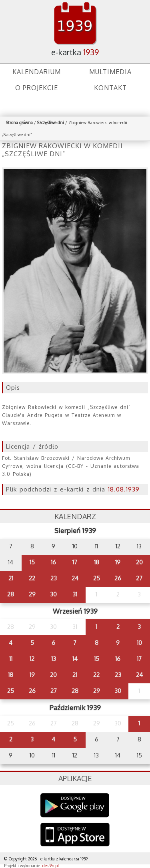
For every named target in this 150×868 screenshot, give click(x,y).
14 (75, 659)
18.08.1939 (124, 489)
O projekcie (37, 88)
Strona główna (19, 123)
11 (11, 659)
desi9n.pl (51, 866)
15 (32, 562)
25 (97, 578)
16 (53, 562)
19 (118, 562)
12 (32, 659)
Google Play (75, 805)
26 (118, 578)
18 (97, 562)
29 (32, 594)
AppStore (75, 835)
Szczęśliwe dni (51, 123)
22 (32, 578)
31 (75, 594)
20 (139, 562)
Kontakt (110, 88)
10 (139, 643)
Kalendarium (37, 72)
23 (54, 578)
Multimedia (110, 72)
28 (11, 594)
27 (139, 578)
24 (75, 578)
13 (54, 659)
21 (11, 578)
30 (53, 594)
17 (75, 562)
